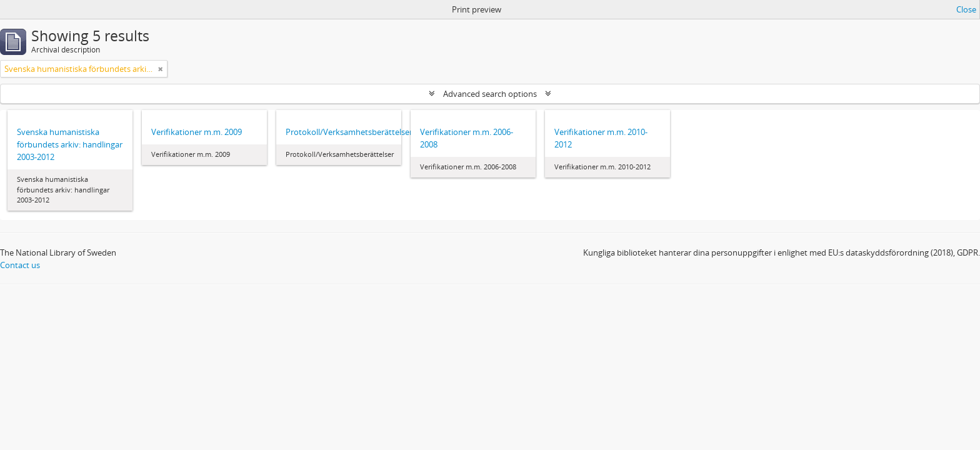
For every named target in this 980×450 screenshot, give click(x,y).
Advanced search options (490, 94)
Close (966, 9)
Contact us (20, 265)
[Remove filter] (161, 69)
